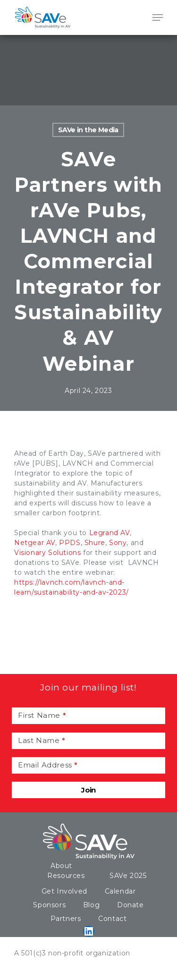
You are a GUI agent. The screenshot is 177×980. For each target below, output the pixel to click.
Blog (91, 905)
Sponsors (49, 905)
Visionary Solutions (47, 553)
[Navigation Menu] (158, 17)
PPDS (70, 543)
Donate (131, 905)
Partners (66, 919)
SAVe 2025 (128, 876)
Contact (112, 919)
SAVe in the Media (88, 130)
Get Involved (64, 891)
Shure (95, 543)
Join (88, 790)
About (61, 866)
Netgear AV (35, 543)
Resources (66, 876)
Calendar (120, 891)
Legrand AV (110, 533)
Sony (118, 543)
